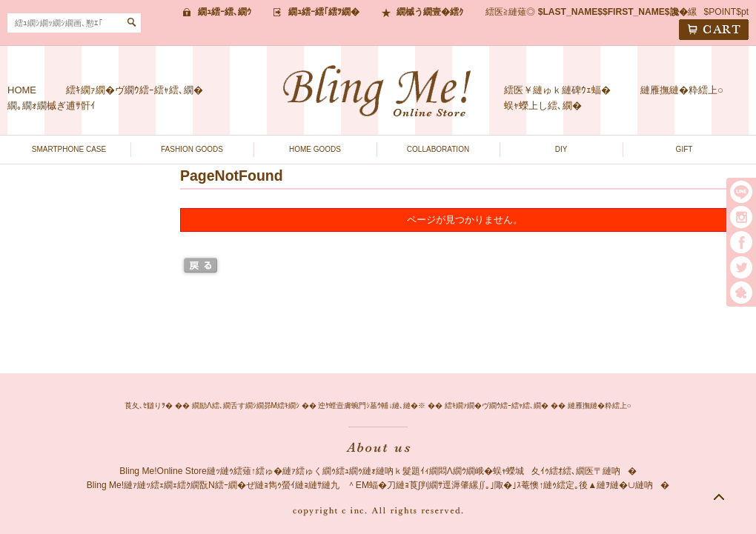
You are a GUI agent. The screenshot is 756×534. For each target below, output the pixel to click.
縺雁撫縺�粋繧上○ (682, 90)
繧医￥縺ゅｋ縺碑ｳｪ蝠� (557, 90)
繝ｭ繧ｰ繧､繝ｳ (225, 12)
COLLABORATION (438, 149)
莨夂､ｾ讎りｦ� (149, 405)
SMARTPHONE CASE (69, 149)
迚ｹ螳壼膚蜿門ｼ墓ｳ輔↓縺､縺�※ (372, 405)
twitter (741, 267)
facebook (741, 242)
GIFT (684, 149)
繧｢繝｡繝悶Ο (741, 293)
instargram (741, 217)
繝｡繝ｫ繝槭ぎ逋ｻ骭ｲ (52, 106)
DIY (561, 149)
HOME (22, 90)
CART (714, 30)
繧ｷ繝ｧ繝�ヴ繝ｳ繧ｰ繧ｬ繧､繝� (135, 90)
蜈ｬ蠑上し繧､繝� (543, 106)
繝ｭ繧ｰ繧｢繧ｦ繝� (324, 12)
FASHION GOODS (192, 149)
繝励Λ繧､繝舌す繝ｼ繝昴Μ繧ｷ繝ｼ (246, 405)
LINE (741, 192)
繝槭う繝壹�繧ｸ (430, 12)
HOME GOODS (315, 149)
